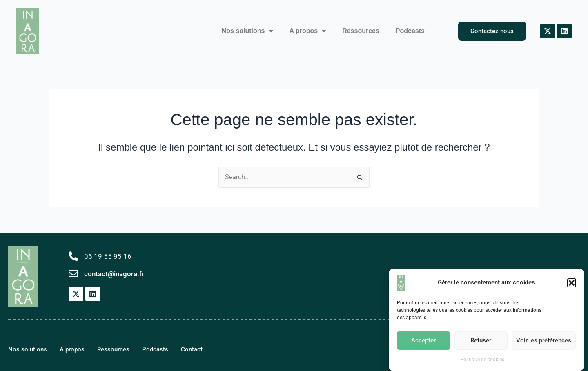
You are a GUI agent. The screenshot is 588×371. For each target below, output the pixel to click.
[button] (572, 283)
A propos (308, 31)
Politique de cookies (482, 360)
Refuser (481, 341)
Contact (192, 349)
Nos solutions (247, 31)
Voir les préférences (544, 341)
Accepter (423, 341)
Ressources (361, 31)
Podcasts (410, 31)
